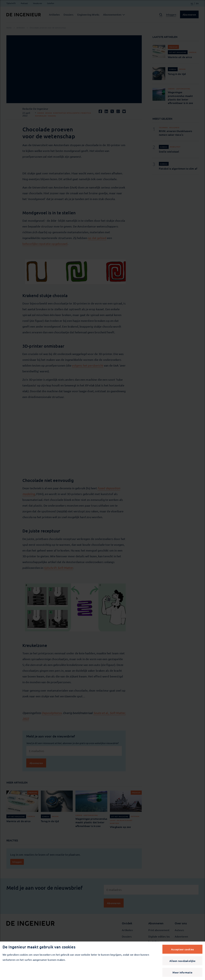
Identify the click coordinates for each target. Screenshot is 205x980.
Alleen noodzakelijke (182, 961)
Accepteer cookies (182, 949)
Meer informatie (182, 972)
